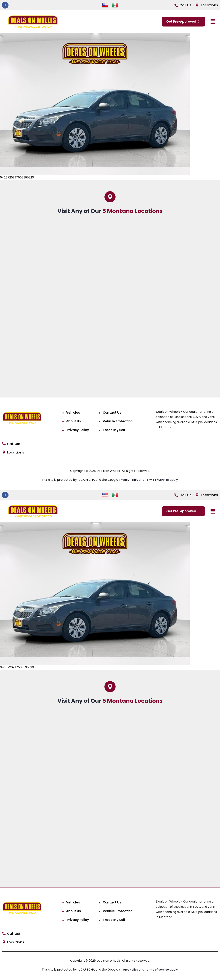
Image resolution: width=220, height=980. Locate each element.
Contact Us (112, 413)
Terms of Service (158, 480)
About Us (74, 421)
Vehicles (73, 413)
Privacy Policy (77, 430)
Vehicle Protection (118, 421)
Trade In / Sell (114, 430)
